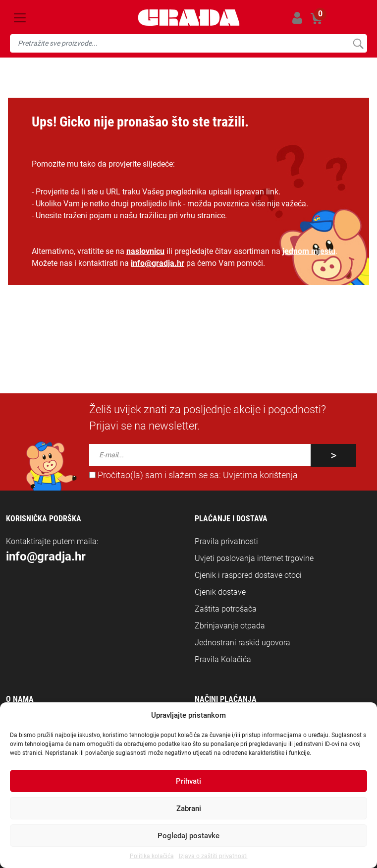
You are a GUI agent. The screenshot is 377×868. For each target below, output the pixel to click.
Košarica (317, 16)
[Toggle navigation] (20, 18)
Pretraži (358, 43)
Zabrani (189, 808)
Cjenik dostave (220, 592)
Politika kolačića (152, 856)
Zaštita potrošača (226, 609)
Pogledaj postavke (188, 836)
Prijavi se (297, 18)
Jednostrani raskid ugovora (242, 643)
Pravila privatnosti (226, 541)
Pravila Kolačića (223, 659)
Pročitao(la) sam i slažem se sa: (193, 475)
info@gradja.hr (158, 263)
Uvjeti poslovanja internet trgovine (254, 558)
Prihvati (188, 781)
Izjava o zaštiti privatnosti (213, 856)
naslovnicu (145, 251)
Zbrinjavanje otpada (230, 626)
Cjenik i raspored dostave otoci (248, 575)
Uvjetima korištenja (260, 475)
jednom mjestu (309, 251)
